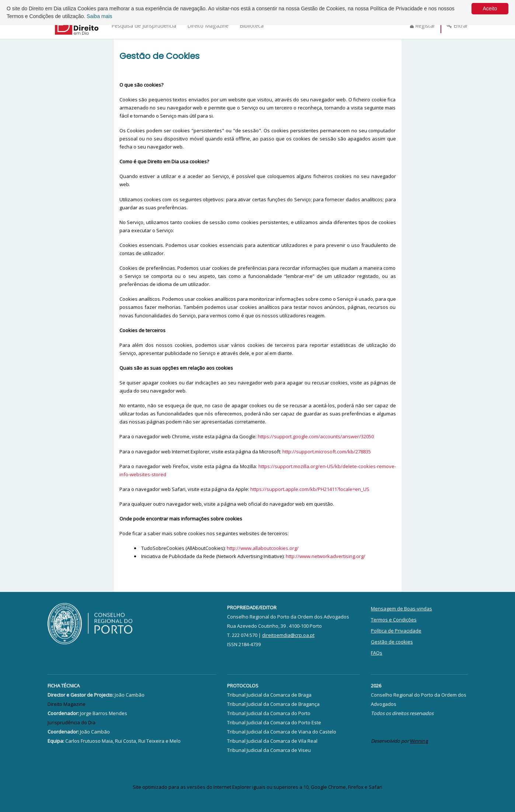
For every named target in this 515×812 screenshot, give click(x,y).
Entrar (457, 26)
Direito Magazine (208, 26)
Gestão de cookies (392, 642)
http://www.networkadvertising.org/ (326, 556)
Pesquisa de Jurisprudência (144, 26)
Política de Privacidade (396, 631)
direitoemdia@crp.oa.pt (288, 635)
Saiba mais (99, 16)
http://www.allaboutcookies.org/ (263, 548)
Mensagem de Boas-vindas (401, 609)
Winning (419, 741)
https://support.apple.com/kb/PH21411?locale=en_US (310, 489)
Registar (422, 26)
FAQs (377, 653)
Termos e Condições (394, 620)
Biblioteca (252, 26)
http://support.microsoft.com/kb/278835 (327, 452)
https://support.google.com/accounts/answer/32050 (316, 436)
